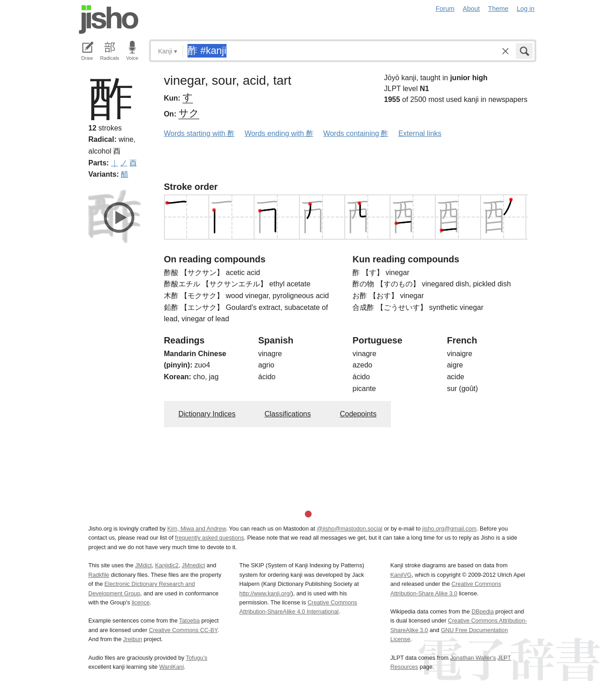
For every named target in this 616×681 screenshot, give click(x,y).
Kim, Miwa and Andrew (196, 529)
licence (141, 602)
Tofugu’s (196, 658)
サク (189, 113)
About (472, 9)
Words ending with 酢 (279, 133)
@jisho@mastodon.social (349, 529)
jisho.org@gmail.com (449, 529)
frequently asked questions (209, 538)
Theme (498, 9)
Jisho (109, 19)
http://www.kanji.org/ (265, 593)
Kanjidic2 (167, 565)
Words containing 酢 (356, 133)
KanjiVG (401, 575)
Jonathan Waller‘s (473, 658)
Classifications (288, 414)
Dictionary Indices (207, 414)
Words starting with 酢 (199, 133)
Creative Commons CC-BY (183, 630)
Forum (445, 9)
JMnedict (193, 565)
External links (420, 133)
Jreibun (133, 639)
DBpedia (483, 611)
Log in (526, 9)
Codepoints (358, 414)
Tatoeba (189, 621)
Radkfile (99, 575)
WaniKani (172, 667)
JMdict (143, 565)
